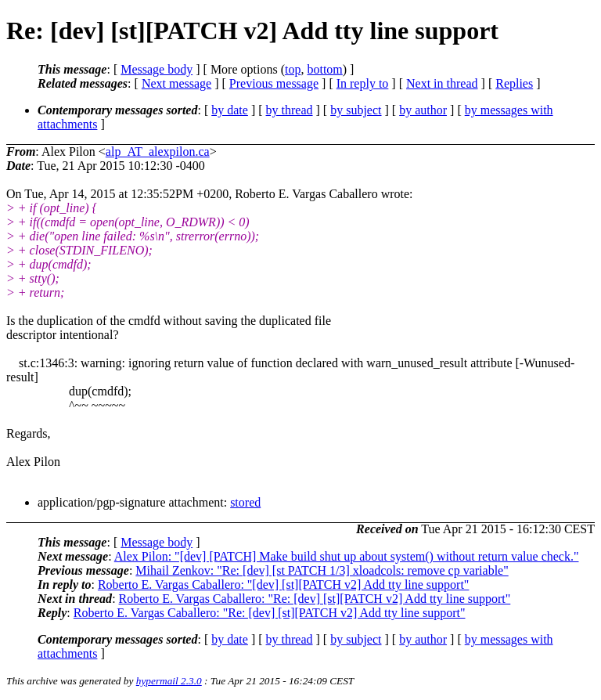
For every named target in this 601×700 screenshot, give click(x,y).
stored (245, 502)
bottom (324, 69)
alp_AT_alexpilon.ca (158, 152)
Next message (176, 83)
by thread (290, 110)
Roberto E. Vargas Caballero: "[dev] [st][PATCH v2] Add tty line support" (284, 585)
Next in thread (442, 83)
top (293, 69)
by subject (356, 110)
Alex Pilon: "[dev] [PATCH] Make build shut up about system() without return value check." (347, 556)
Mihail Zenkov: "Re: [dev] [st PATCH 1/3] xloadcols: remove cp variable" (322, 570)
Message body (157, 69)
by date (230, 110)
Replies (514, 83)
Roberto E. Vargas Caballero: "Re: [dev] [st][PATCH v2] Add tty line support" (315, 599)
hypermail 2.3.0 (169, 681)
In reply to (363, 83)
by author (423, 110)
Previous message (274, 83)
